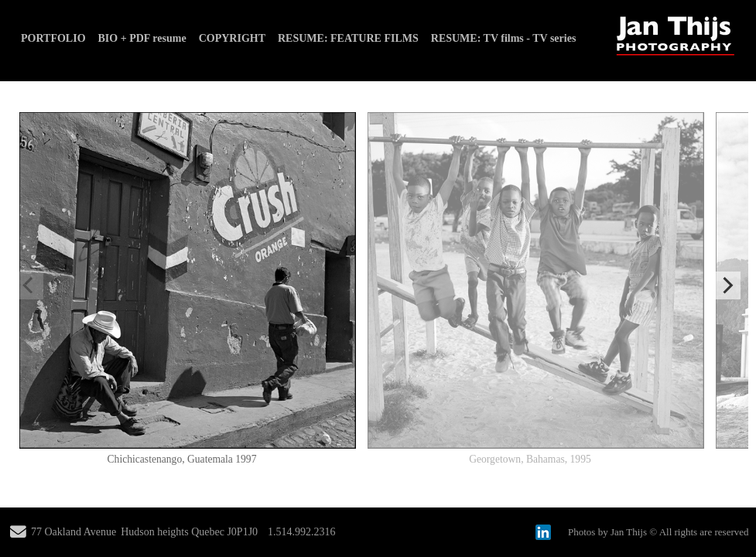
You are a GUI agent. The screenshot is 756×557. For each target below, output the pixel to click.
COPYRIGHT (232, 38)
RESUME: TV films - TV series (504, 38)
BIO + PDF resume (142, 38)
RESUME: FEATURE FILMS (348, 38)
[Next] (727, 285)
